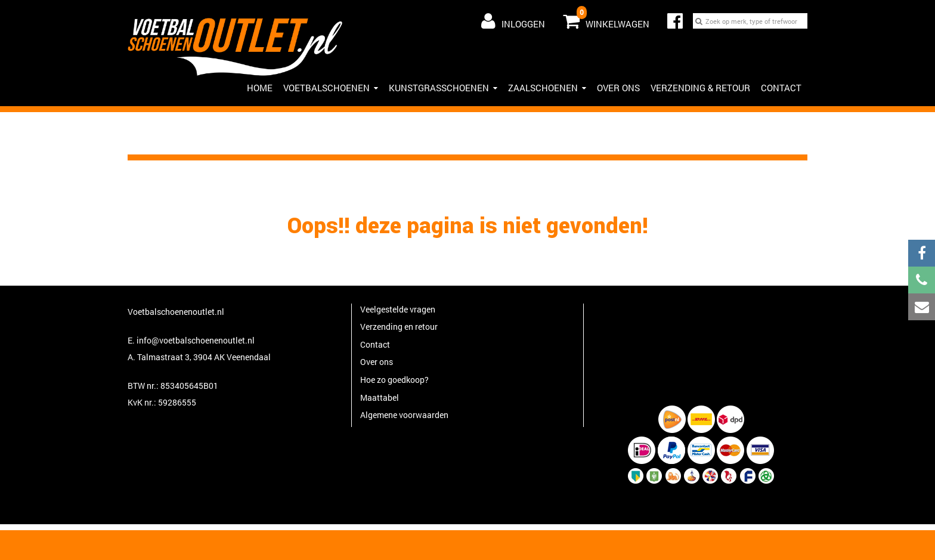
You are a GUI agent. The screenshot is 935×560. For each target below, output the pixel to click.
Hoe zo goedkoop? (394, 380)
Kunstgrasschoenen (443, 88)
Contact (781, 88)
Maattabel (380, 397)
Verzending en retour (399, 327)
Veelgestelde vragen (398, 309)
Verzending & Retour (700, 88)
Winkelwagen (606, 18)
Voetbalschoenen (331, 88)
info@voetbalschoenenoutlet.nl (196, 340)
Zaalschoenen (547, 88)
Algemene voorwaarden (404, 415)
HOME (260, 88)
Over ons (618, 88)
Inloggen (513, 21)
